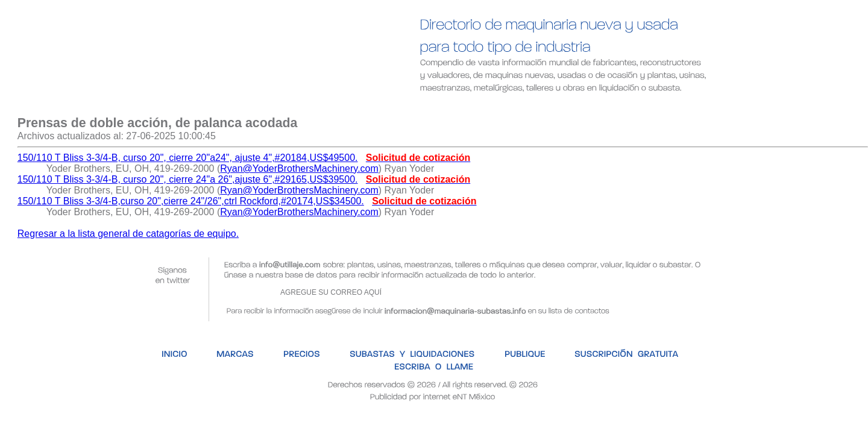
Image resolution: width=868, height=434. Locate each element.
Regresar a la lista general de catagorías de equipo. (128, 234)
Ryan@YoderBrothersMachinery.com (299, 168)
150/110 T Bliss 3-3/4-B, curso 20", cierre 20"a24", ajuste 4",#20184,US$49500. (188, 158)
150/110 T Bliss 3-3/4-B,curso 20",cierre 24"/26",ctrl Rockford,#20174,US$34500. (191, 201)
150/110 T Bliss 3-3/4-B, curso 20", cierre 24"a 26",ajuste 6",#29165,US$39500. (188, 179)
